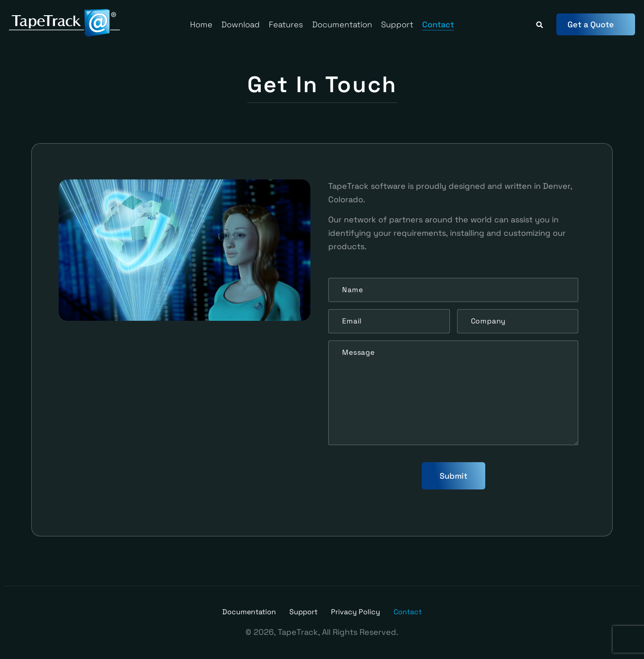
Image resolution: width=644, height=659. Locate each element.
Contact (438, 24)
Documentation (342, 24)
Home (201, 24)
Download (241, 24)
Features (286, 24)
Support (397, 24)
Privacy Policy (356, 612)
